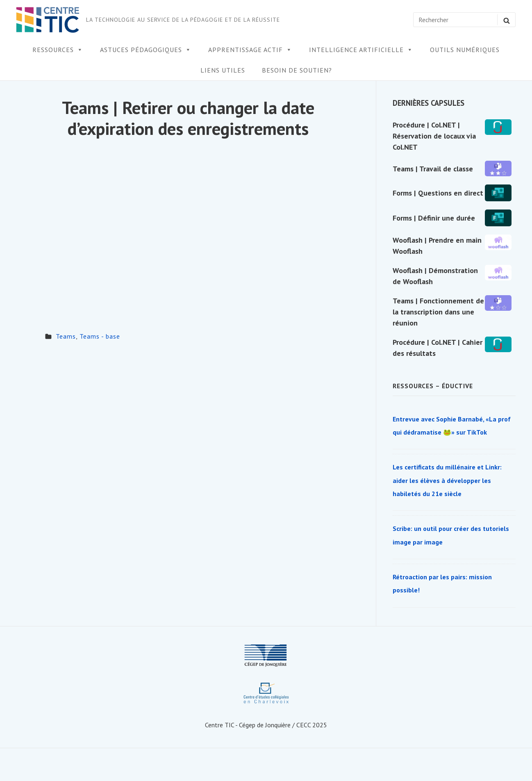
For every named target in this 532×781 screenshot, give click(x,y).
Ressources (58, 50)
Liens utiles (223, 70)
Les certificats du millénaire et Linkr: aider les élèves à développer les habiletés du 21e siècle (447, 480)
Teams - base (100, 336)
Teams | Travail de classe (433, 169)
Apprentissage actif (250, 50)
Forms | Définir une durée (434, 218)
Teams (66, 336)
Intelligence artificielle (361, 50)
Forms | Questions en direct (438, 193)
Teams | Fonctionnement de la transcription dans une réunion (438, 312)
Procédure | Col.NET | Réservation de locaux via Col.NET (434, 136)
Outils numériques (465, 50)
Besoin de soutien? (297, 70)
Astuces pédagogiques (146, 50)
